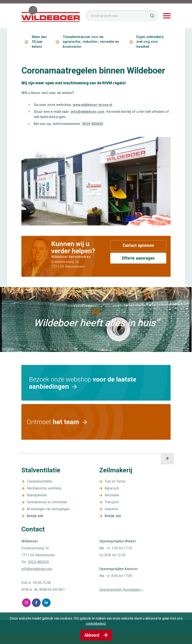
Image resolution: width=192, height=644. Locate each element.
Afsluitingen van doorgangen (48, 509)
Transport (112, 502)
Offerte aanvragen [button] (138, 258)
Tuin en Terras (115, 481)
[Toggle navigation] (167, 16)
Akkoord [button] (96, 635)
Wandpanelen (37, 495)
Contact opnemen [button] (138, 245)
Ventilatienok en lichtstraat (47, 502)
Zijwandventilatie (40, 481)
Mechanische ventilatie (44, 488)
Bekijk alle (35, 516)
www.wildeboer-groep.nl (92, 105)
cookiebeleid (96, 624)
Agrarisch (112, 488)
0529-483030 (93, 124)
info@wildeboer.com (88, 112)
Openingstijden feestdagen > (121, 590)
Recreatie (112, 495)
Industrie (111, 509)
